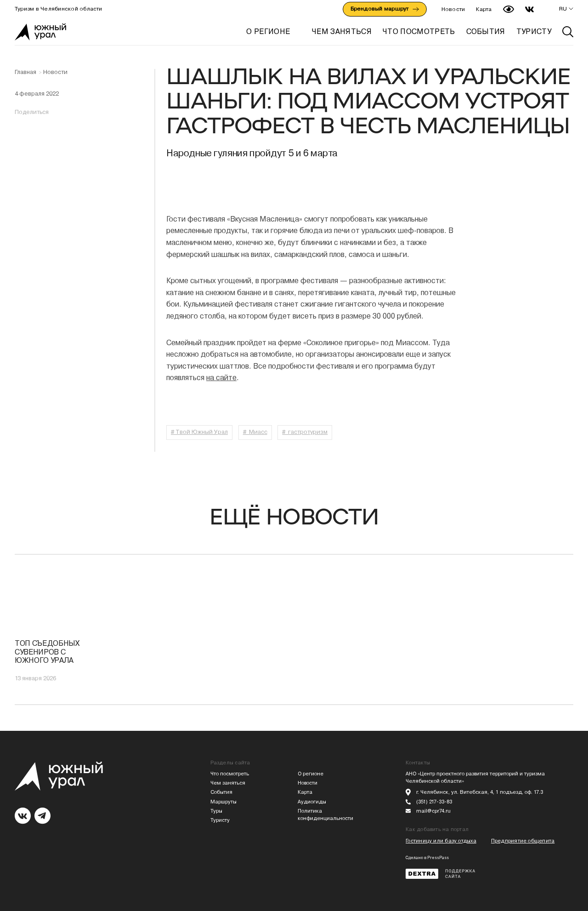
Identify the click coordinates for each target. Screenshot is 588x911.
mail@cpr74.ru (433, 811)
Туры (216, 811)
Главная (25, 72)
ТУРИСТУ (534, 31)
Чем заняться (228, 783)
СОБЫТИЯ (486, 31)
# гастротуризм (305, 432)
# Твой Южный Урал (199, 432)
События (221, 792)
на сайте (221, 378)
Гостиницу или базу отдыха (441, 841)
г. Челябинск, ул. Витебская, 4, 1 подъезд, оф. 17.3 (480, 792)
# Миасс (255, 432)
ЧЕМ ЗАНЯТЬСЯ (342, 31)
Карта (484, 9)
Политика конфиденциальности (325, 815)
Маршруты (223, 802)
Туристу (220, 820)
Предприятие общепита (523, 841)
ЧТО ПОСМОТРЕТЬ (419, 31)
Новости (453, 9)
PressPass (438, 858)
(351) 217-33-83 (434, 802)
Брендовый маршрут (385, 9)
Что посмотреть (230, 774)
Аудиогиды (312, 802)
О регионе (268, 31)
